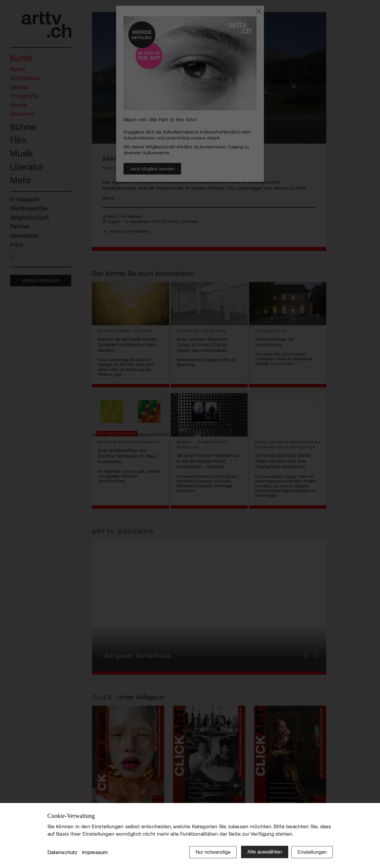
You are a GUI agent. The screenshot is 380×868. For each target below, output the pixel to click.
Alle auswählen (261, 852)
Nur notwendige (209, 852)
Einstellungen (311, 852)
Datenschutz (62, 853)
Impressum (95, 853)
